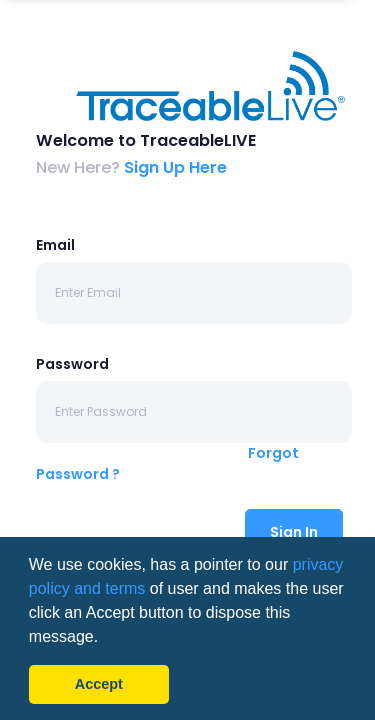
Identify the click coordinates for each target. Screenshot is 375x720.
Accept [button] (99, 684)
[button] (106, 638)
